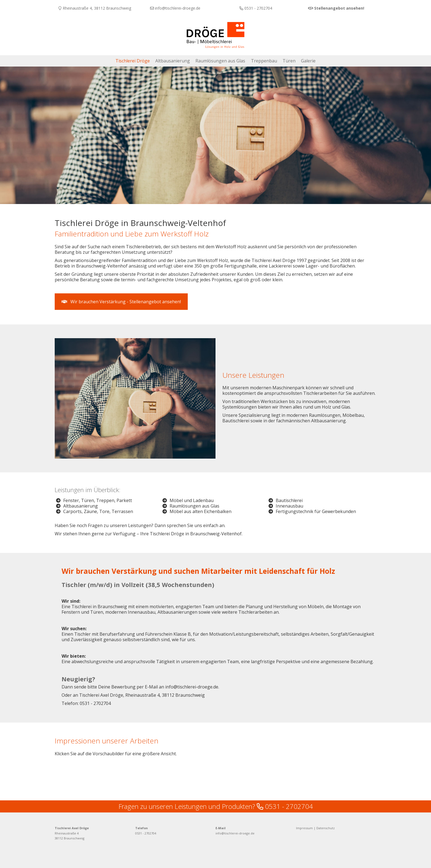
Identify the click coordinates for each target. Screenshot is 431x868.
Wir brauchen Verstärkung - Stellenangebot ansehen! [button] (121, 301)
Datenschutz (326, 827)
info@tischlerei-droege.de (235, 832)
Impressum (304, 827)
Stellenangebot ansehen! (339, 8)
